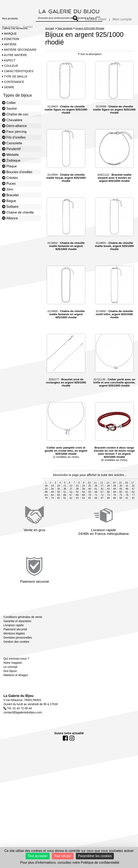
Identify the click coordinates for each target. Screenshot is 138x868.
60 (121, 510)
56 (96, 510)
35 (58, 507)
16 (126, 501)
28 (108, 504)
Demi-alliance (14, 126)
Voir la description (90, 72)
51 (65, 510)
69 (83, 513)
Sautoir (10, 108)
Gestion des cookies (16, 660)
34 (52, 507)
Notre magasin (13, 681)
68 (77, 513)
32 (133, 504)
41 (96, 507)
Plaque (9, 166)
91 (127, 516)
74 (114, 513)
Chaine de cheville (18, 212)
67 (71, 513)
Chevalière (12, 120)
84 (83, 516)
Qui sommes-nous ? (16, 677)
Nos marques (10, 27)
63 (46, 513)
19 (52, 504)
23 (77, 504)
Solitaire (10, 207)
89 (114, 516)
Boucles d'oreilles (17, 172)
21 (65, 504)
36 (65, 507)
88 (108, 516)
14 (114, 501)
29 (114, 504)
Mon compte (122, 19)
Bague (9, 201)
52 (71, 510)
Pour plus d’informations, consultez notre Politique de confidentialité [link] (70, 863)
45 (121, 507)
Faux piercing (14, 132)
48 (46, 510)
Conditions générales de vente (23, 635)
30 (121, 504)
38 (77, 507)
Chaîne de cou (15, 114)
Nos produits (10, 18)
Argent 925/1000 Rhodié (90, 28)
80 (58, 516)
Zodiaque (11, 160)
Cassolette (12, 143)
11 (95, 501)
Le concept (11, 685)
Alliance (10, 218)
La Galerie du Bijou (19, 714)
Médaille (10, 155)
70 (90, 513)
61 (127, 510)
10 (89, 501)
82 (71, 516)
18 (46, 504)
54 (83, 510)
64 (52, 513)
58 (108, 510)
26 (96, 504)
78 (46, 516)
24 (83, 504)
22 (71, 504)
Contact (28, 27)
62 (133, 510)
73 (108, 513)
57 (102, 510)
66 (65, 513)
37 (71, 507)
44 (114, 507)
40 (90, 507)
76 (127, 513)
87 (102, 516)
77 (133, 513)
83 (77, 516)
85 (90, 516)
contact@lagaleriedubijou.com (23, 731)
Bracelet (10, 195)
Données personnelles (18, 656)
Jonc (8, 189)
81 (65, 516)
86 (96, 516)
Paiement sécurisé (15, 648)
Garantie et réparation (17, 639)
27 (102, 504)
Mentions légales (14, 652)
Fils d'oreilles (14, 137)
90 (121, 516)
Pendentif (11, 149)
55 (90, 510)
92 (133, 516)
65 (58, 513)
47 (133, 507)
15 (120, 501)
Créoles (10, 178)
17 (133, 501)
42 (102, 507)
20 (58, 504)
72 (102, 513)
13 (108, 501)
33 (46, 507)
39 (83, 507)
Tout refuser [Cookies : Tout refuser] (63, 856)
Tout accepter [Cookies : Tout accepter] (38, 856)
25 (90, 504)
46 (127, 507)
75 (121, 513)
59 (114, 510)
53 (77, 510)
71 (96, 513)
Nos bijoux (10, 689)
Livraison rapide (14, 644)
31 (127, 504)
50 (58, 510)
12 (101, 501)
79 (52, 516)
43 (108, 507)
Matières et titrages (16, 693)
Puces (9, 183)
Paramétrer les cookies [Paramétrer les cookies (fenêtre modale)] (95, 856)
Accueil (50, 28)
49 (52, 510)
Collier (9, 103)
